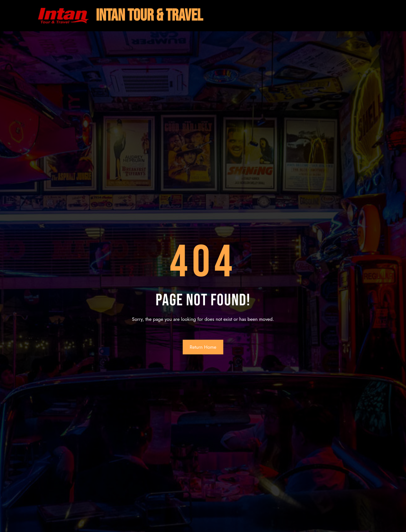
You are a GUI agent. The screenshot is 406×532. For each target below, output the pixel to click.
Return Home (203, 347)
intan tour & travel (149, 16)
